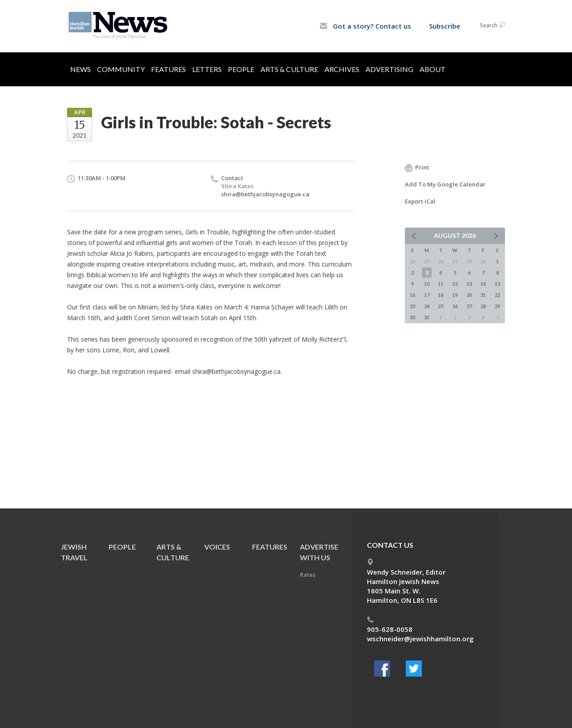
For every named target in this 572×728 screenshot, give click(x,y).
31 (427, 317)
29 (497, 306)
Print (417, 168)
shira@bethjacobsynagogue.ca (265, 194)
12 (455, 284)
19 (455, 295)
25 (441, 306)
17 (427, 295)
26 (455, 306)
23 (412, 306)
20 (469, 295)
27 (469, 306)
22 (497, 295)
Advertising (389, 69)
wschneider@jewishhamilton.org (420, 639)
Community (121, 69)
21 (483, 295)
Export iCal (420, 201)
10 (427, 284)
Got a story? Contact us (365, 26)
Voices (217, 547)
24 (427, 306)
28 (483, 306)
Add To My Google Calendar (445, 184)
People (241, 69)
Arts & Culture (289, 69)
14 (483, 284)
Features (168, 69)
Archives (342, 69)
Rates (308, 575)
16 (412, 295)
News (80, 69)
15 (497, 284)
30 (412, 317)
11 (441, 284)
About (433, 69)
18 (441, 295)
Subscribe (445, 26)
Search (492, 25)
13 (469, 284)
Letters (207, 69)
